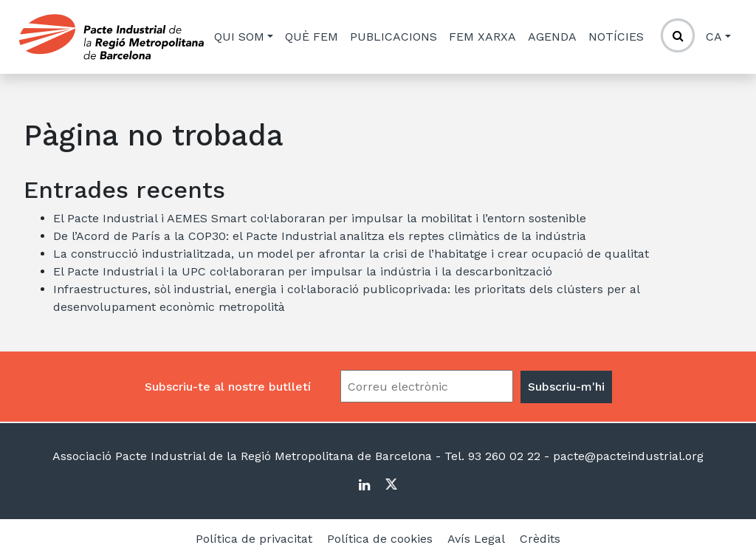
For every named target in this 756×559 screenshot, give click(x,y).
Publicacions (394, 37)
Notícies (616, 37)
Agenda (552, 37)
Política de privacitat (254, 539)
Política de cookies (380, 539)
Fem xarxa (482, 37)
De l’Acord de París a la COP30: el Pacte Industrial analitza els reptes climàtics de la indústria (320, 236)
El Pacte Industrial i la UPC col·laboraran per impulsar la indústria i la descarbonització (303, 271)
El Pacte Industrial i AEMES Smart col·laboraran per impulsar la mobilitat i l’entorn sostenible (320, 218)
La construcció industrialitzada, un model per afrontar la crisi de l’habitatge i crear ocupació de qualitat (351, 254)
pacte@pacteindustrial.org (626, 456)
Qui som (239, 37)
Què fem (312, 37)
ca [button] (714, 37)
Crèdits (540, 539)
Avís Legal (476, 539)
